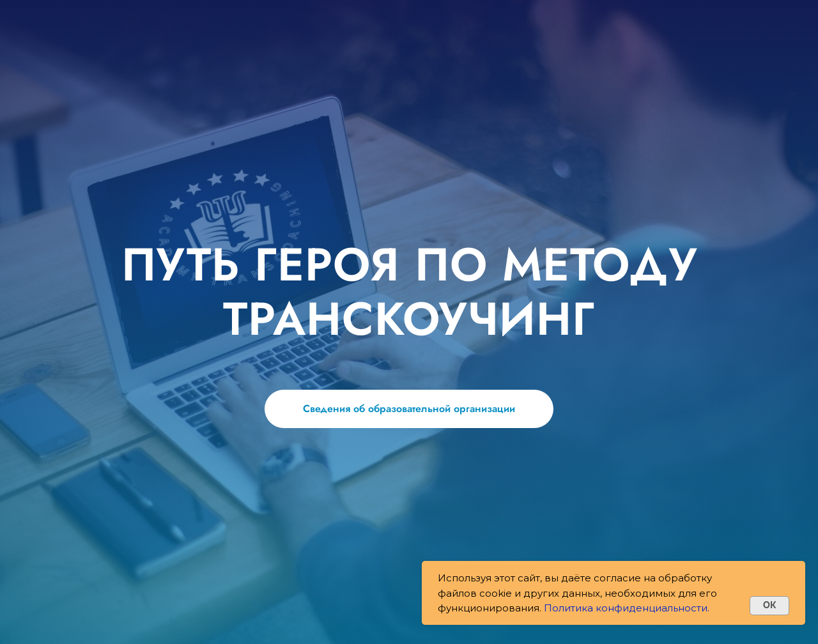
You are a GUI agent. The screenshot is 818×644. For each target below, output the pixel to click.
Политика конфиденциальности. (627, 608)
